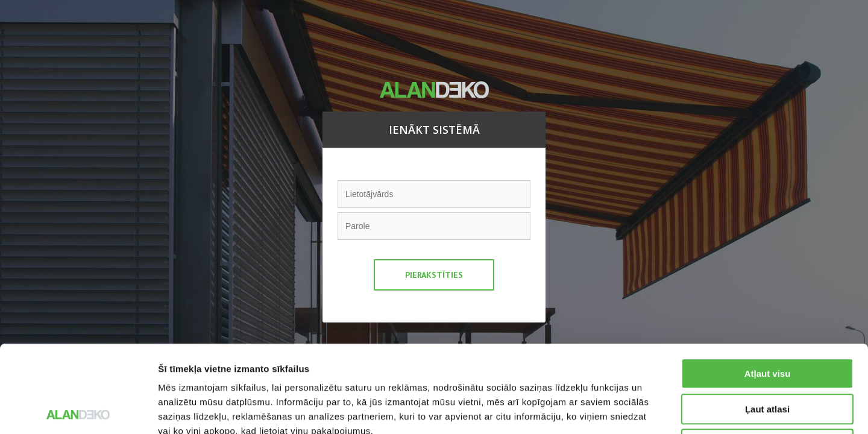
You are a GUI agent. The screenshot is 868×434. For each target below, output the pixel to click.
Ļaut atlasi (767, 322)
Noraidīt (768, 357)
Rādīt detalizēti (657, 410)
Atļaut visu (768, 287)
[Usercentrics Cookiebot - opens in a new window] (78, 410)
